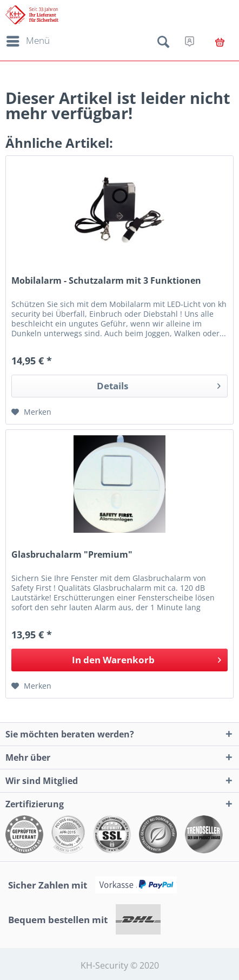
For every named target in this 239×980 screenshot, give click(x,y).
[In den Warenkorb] (119, 660)
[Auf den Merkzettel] (31, 412)
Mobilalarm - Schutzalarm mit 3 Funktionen (106, 281)
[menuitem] (26, 41)
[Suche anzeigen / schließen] (163, 44)
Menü (28, 40)
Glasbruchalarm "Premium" (72, 555)
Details (159, 385)
